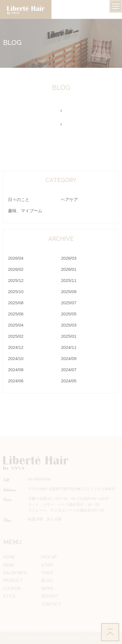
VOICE (47, 573)
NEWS (47, 589)
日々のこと (19, 199)
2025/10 (16, 292)
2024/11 (69, 347)
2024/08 (16, 370)
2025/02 (16, 336)
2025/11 (69, 280)
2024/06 (16, 381)
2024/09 (69, 358)
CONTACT (51, 604)
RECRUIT (50, 596)
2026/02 (16, 269)
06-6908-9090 (40, 479)
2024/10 (16, 358)
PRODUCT (13, 581)
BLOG (47, 581)
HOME (9, 557)
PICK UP (49, 557)
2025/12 (16, 280)
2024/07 (69, 370)
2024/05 (69, 381)
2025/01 (69, 336)
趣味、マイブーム (25, 211)
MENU (9, 565)
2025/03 (69, 325)
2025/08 (16, 303)
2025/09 (69, 292)
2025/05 (69, 314)
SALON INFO (15, 573)
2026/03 (69, 258)
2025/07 (69, 303)
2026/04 (16, 258)
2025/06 (16, 314)
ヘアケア (69, 199)
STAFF (48, 565)
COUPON (12, 589)
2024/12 (16, 347)
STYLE (9, 596)
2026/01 (69, 269)
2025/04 (16, 325)
